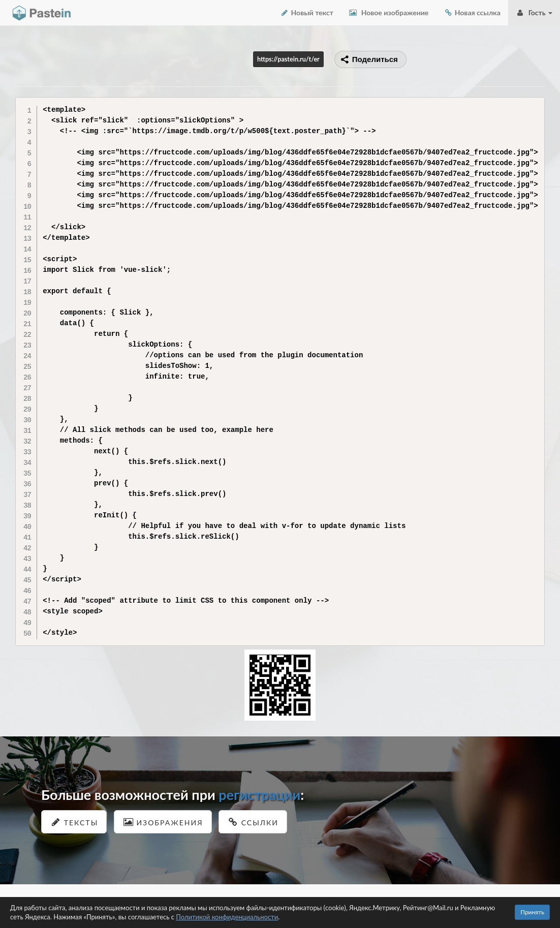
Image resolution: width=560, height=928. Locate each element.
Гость (534, 12)
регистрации (259, 795)
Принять (532, 912)
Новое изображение (388, 12)
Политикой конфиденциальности (227, 917)
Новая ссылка (472, 12)
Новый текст (307, 12)
